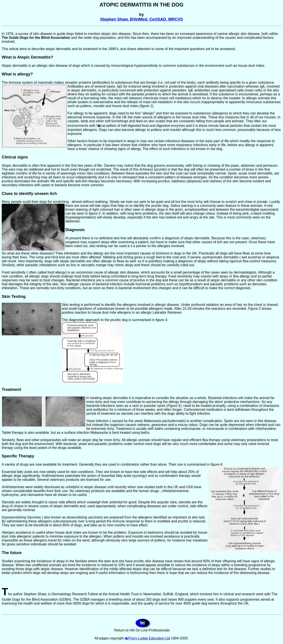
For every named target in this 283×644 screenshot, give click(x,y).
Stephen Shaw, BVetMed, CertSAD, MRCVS (142, 19)
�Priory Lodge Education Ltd (147, 638)
